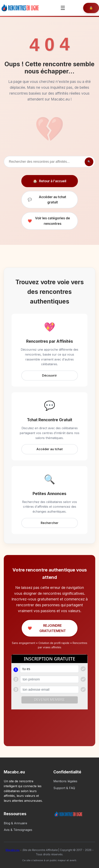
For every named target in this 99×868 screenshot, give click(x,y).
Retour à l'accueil (50, 181)
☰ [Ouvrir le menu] (63, 8)
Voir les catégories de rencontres (49, 221)
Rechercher (50, 523)
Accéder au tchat (49, 449)
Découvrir (49, 375)
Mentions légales (65, 781)
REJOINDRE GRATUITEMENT (47, 628)
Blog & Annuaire (15, 823)
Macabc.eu (13, 850)
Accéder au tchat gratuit (47, 200)
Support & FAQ (64, 788)
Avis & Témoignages (18, 830)
